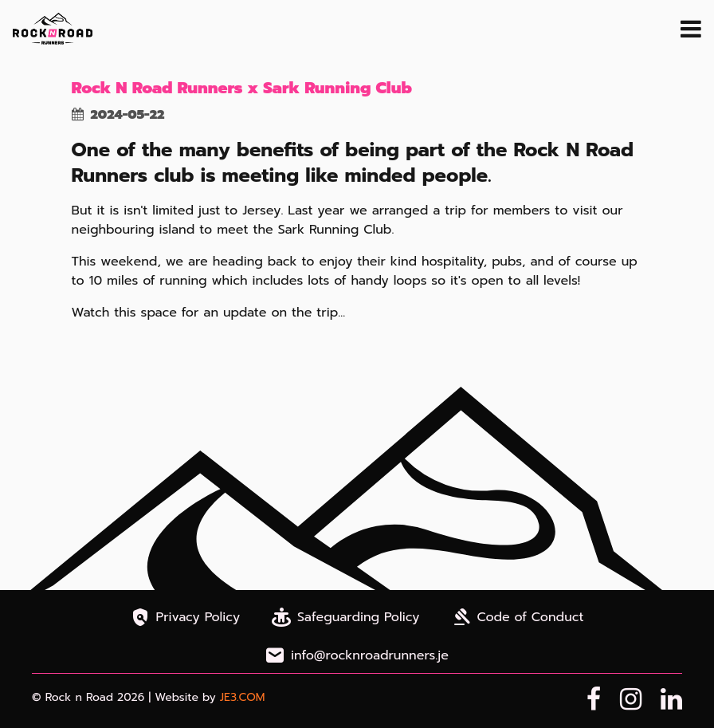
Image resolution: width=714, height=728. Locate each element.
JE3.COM (243, 697)
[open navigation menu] (691, 29)
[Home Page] (53, 29)
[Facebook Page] (594, 699)
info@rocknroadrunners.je (357, 655)
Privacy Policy (186, 617)
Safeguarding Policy (345, 617)
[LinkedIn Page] (671, 699)
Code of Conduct (518, 617)
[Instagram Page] (631, 699)
